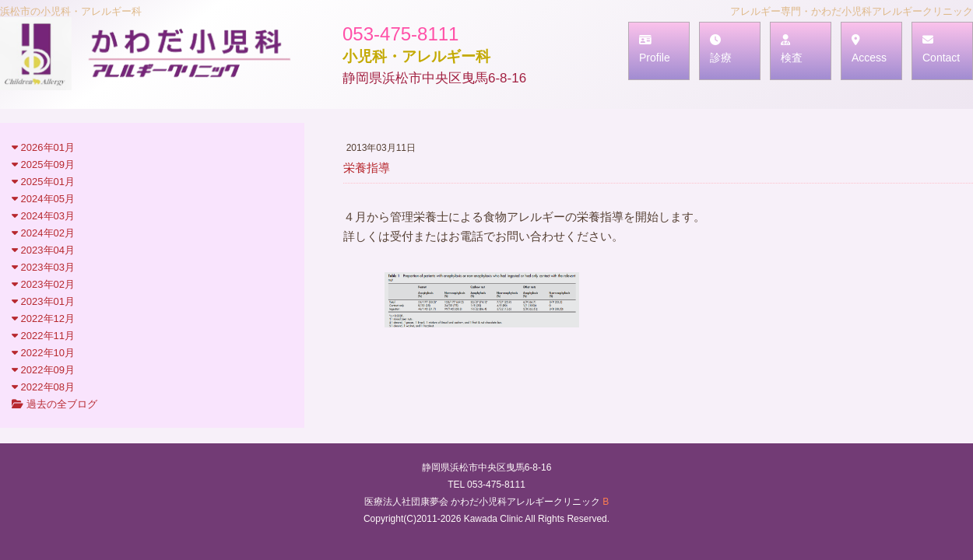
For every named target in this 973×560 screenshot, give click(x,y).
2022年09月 (43, 370)
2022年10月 (43, 353)
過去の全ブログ (54, 404)
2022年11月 (43, 336)
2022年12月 (43, 318)
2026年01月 (43, 147)
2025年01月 (43, 182)
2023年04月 (43, 250)
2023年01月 (43, 301)
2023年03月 (43, 267)
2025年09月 (43, 164)
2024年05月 (43, 199)
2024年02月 (43, 233)
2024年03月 (43, 216)
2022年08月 (43, 387)
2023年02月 (43, 284)
